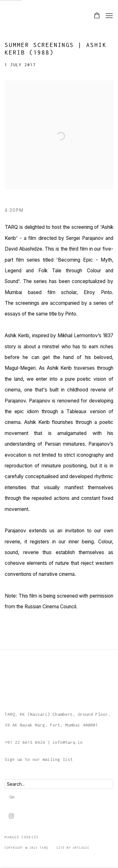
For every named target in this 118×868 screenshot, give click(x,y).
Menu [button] (109, 16)
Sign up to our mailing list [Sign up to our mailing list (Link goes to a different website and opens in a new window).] (39, 759)
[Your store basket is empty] (97, 16)
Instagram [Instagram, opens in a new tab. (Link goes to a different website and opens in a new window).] (11, 816)
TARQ (20, 16)
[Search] (59, 784)
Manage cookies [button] (22, 837)
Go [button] (12, 797)
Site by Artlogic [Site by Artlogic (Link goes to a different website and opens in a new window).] (73, 848)
